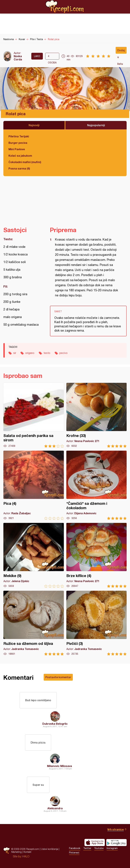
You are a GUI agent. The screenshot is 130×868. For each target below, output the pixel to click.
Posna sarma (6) (19, 168)
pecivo (63, 353)
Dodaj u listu (121, 51)
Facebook (75, 848)
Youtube (99, 848)
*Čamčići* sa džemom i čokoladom (97, 485)
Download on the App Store (95, 842)
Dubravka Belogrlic (55, 724)
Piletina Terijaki (19, 136)
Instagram (112, 848)
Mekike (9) (34, 555)
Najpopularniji (96, 125)
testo (47, 353)
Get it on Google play (116, 842)
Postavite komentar (58, 677)
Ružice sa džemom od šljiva (34, 623)
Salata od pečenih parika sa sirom (34, 415)
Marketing (17, 852)
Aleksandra (55, 808)
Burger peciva (18, 143)
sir (15, 353)
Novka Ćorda (18, 58)
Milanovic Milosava (59, 766)
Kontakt (27, 852)
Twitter (87, 848)
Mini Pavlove (17, 149)
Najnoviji (34, 125)
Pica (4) (34, 485)
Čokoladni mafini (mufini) (25, 162)
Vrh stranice (116, 829)
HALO (26, 856)
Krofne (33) (97, 415)
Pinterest (74, 853)
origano (30, 353)
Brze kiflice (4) (97, 555)
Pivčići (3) (97, 623)
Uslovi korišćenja (50, 849)
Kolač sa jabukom (20, 156)
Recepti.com (65, 7)
